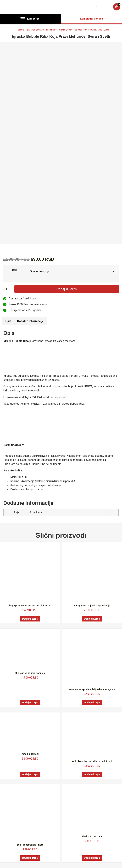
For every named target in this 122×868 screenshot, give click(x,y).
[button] (30, 19)
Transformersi (51, 30)
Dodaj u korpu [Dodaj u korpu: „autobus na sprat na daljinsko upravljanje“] (92, 703)
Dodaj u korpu (67, 289)
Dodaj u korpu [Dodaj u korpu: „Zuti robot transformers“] (30, 858)
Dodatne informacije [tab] (30, 321)
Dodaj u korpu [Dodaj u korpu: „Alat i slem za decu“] (92, 858)
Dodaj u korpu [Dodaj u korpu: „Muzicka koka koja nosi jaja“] (30, 703)
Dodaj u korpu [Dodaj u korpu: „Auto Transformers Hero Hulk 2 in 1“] (92, 774)
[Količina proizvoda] (8, 289)
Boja (15, 270)
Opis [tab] (8, 321)
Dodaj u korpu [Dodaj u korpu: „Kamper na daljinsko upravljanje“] (92, 619)
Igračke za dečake (34, 30)
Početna (20, 30)
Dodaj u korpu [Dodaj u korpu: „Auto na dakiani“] (30, 774)
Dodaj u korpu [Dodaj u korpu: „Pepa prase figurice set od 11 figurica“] (30, 619)
